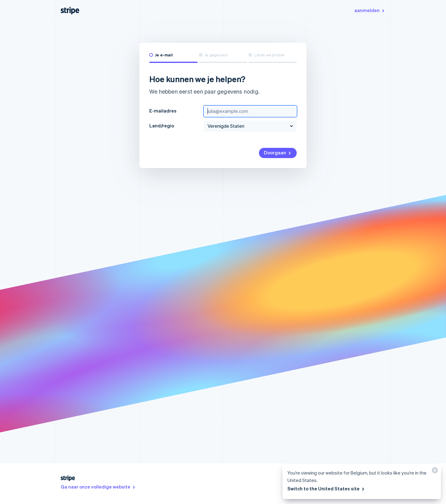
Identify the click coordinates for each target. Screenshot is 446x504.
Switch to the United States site (326, 489)
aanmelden (370, 10)
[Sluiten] (434, 472)
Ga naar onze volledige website (98, 487)
